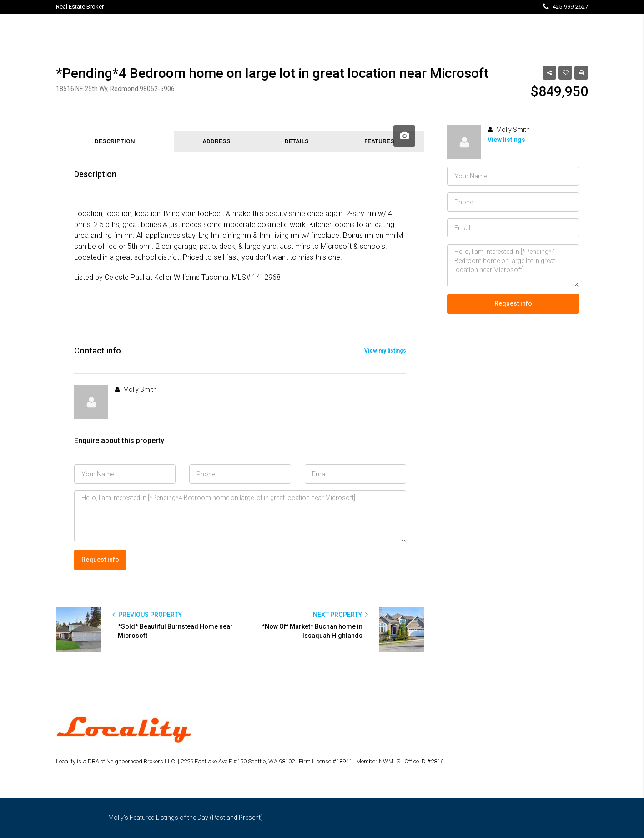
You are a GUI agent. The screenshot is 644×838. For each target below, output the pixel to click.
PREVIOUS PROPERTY (147, 615)
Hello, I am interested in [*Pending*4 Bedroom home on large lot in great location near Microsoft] (240, 518)
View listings (506, 140)
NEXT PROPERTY (340, 615)
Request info (100, 560)
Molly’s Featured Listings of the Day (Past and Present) (186, 818)
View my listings (385, 352)
